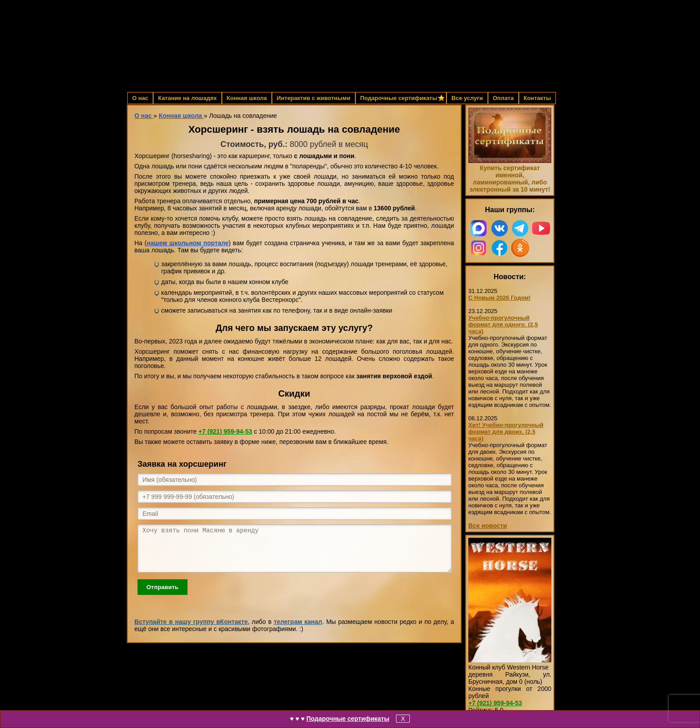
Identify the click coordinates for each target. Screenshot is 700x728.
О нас (140, 98)
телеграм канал (298, 630)
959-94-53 (225, 431)
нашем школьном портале (187, 243)
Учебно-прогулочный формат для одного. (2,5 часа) (503, 324)
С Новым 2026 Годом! (500, 298)
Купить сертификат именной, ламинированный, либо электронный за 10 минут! (510, 179)
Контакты (537, 98)
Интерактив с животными (314, 98)
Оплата (503, 98)
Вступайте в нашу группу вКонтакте (191, 630)
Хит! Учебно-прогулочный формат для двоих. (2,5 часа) (506, 432)
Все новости (488, 526)
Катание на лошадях (187, 98)
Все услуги (467, 98)
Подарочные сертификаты (348, 719)
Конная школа (247, 98)
